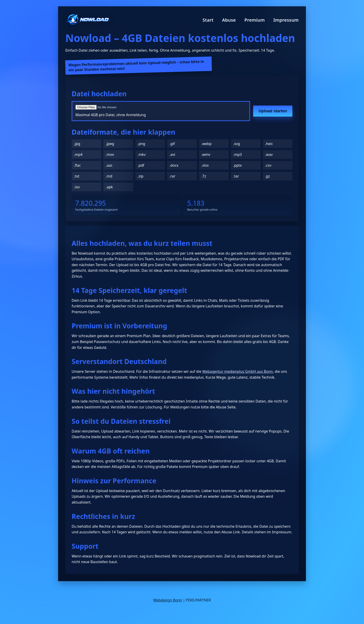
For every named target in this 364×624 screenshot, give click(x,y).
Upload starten (273, 111)
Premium (255, 20)
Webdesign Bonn (168, 600)
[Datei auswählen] (130, 107)
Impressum (286, 20)
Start (208, 20)
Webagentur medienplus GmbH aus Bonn (238, 371)
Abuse (229, 20)
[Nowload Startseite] (87, 20)
